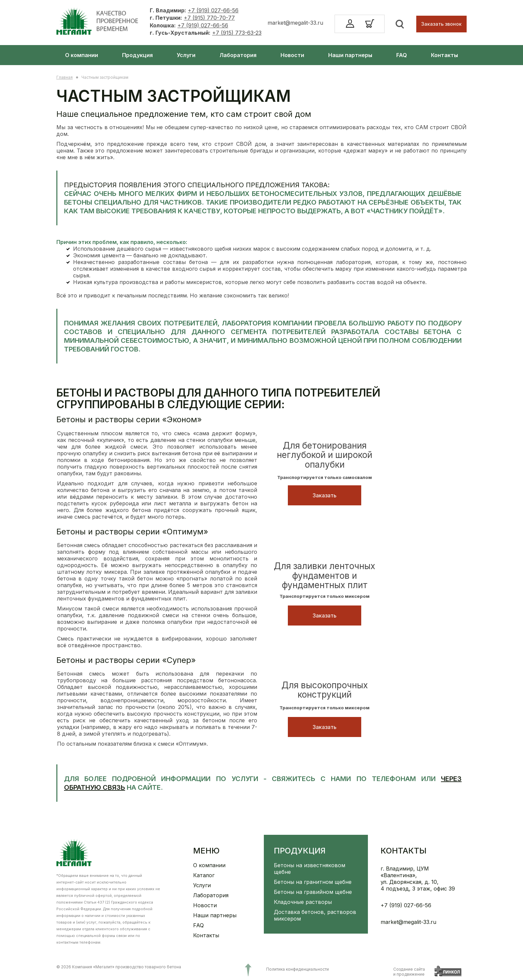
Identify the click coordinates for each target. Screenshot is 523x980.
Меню (206, 851)
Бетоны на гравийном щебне (313, 892)
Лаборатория (238, 55)
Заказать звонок (441, 24)
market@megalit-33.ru (295, 23)
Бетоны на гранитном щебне (313, 882)
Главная (65, 77)
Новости (292, 55)
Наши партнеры (350, 55)
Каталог (204, 875)
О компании (82, 55)
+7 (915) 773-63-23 (237, 33)
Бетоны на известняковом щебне (310, 869)
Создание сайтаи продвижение (409, 972)
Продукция (137, 55)
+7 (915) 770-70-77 (209, 18)
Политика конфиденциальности (298, 969)
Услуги (186, 55)
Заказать (325, 495)
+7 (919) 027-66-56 (213, 10)
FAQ (402, 55)
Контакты (444, 55)
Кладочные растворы (303, 902)
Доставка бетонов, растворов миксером (315, 915)
